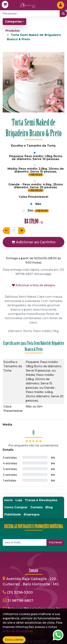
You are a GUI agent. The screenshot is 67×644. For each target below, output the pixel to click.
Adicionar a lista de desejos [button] (34, 285)
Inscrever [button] (55, 542)
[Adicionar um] (22, 231)
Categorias (13, 22)
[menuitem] (8, 500)
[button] (7, 82)
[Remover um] (6, 231)
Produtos (13, 31)
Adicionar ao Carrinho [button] (33, 242)
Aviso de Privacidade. (18, 631)
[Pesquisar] (63, 14)
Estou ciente (14, 640)
